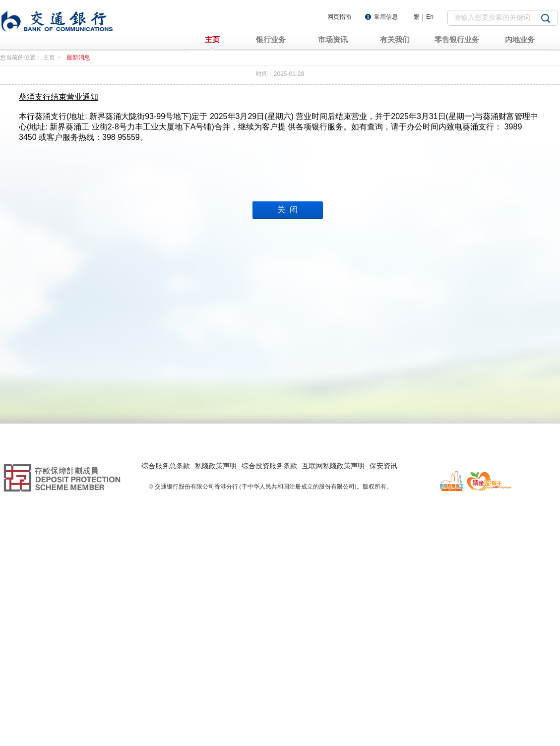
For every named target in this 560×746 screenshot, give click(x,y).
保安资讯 (383, 466)
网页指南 (339, 17)
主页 (54, 58)
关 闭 (287, 210)
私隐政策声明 (216, 466)
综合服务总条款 (166, 466)
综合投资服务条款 (269, 466)
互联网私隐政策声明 (333, 466)
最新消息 (78, 58)
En (430, 17)
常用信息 (386, 17)
